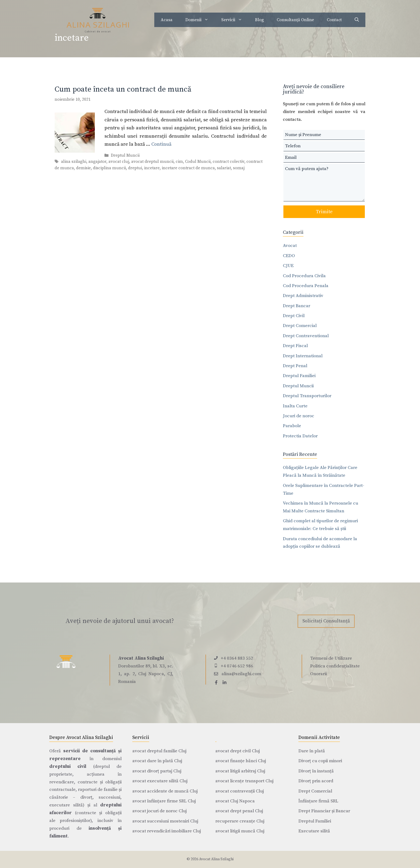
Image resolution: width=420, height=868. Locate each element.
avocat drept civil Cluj (238, 751)
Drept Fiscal (295, 346)
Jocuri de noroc (299, 416)
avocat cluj (119, 162)
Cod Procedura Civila (304, 276)
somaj (239, 168)
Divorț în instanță (316, 771)
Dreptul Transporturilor (307, 396)
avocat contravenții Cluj (240, 791)
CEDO (289, 256)
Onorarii (318, 674)
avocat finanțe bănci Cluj (241, 761)
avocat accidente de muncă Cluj (165, 791)
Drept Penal (295, 366)
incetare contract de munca (188, 168)
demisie (83, 168)
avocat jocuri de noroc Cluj (160, 811)
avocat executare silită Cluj (160, 781)
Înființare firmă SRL (318, 801)
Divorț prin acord (316, 781)
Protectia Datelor (300, 436)
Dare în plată (312, 751)
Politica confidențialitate (335, 666)
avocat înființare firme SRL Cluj (164, 801)
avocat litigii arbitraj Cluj (240, 771)
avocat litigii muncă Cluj (240, 831)
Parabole (292, 426)
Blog (259, 20)
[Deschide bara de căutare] (357, 20)
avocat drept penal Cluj (239, 811)
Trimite (324, 212)
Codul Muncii (198, 162)
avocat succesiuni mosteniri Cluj (165, 821)
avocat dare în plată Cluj (157, 761)
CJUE (288, 266)
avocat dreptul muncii (152, 162)
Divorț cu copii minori (320, 761)
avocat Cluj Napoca (235, 801)
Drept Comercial (300, 326)
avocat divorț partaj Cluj (157, 771)
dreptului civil (68, 766)
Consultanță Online (295, 20)
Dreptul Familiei (299, 376)
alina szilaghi (74, 162)
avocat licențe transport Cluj (244, 781)
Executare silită (314, 831)
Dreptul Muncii (125, 156)
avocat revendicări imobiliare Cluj (167, 831)
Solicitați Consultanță (326, 621)
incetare (152, 168)
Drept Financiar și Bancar (324, 811)
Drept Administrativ (303, 296)
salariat (224, 168)
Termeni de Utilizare (331, 658)
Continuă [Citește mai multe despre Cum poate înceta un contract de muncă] (161, 144)
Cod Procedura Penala (306, 286)
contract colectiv (228, 162)
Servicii (235, 20)
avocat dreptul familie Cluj (159, 751)
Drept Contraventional (306, 336)
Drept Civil (294, 316)
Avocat (290, 246)
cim (179, 162)
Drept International (303, 356)
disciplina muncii (109, 168)
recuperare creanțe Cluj (240, 821)
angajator (97, 162)
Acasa (167, 20)
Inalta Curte (295, 406)
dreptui (135, 168)
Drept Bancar (297, 306)
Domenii (200, 20)
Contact (334, 20)
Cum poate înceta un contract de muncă (123, 89)
